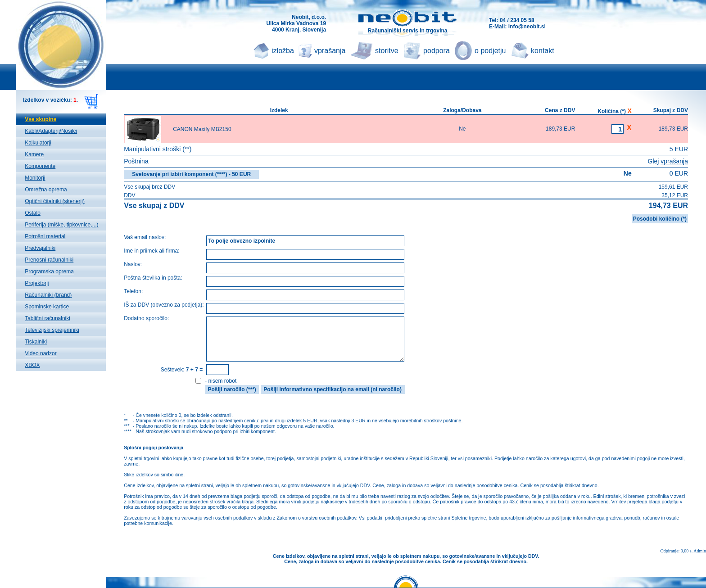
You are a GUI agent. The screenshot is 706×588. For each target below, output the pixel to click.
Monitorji (35, 178)
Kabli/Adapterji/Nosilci (51, 131)
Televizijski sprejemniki (52, 330)
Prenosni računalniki (49, 260)
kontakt (543, 51)
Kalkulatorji (38, 143)
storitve (387, 51)
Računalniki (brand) (48, 295)
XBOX (32, 365)
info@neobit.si (527, 27)
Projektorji (37, 283)
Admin (700, 551)
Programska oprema (49, 271)
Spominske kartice (47, 307)
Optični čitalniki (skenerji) (55, 201)
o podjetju (490, 51)
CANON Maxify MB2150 (202, 129)
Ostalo (33, 213)
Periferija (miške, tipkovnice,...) (61, 225)
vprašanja (330, 51)
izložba (283, 51)
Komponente (40, 166)
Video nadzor (41, 353)
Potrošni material (45, 236)
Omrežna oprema (46, 190)
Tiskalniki (36, 342)
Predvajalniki (40, 248)
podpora (437, 51)
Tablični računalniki (48, 318)
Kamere (34, 154)
